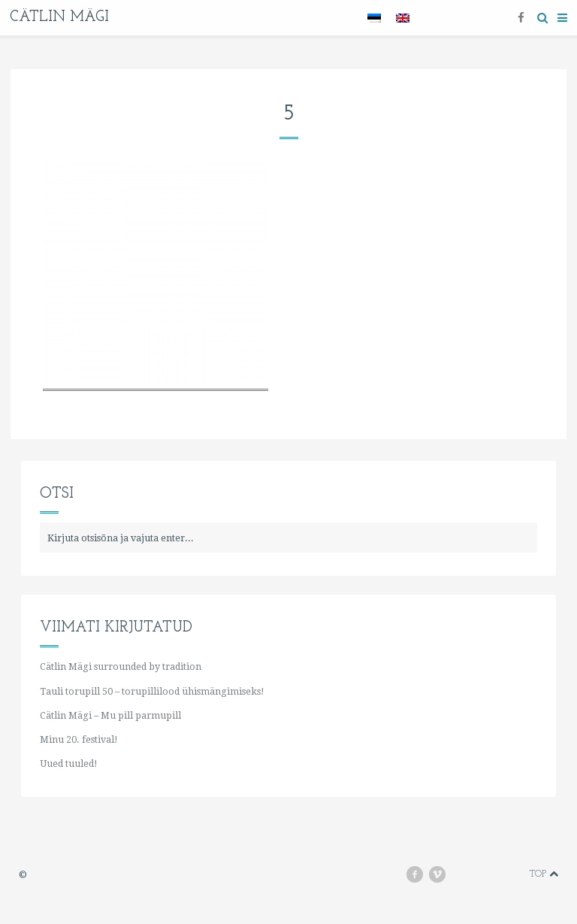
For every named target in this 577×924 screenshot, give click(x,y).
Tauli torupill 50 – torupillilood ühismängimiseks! (152, 691)
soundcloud (510, 874)
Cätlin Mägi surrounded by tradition (121, 666)
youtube (466, 874)
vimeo (444, 874)
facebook (420, 874)
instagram (489, 874)
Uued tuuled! (69, 763)
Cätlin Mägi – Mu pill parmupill (110, 715)
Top (544, 874)
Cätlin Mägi (59, 17)
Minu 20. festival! (79, 739)
